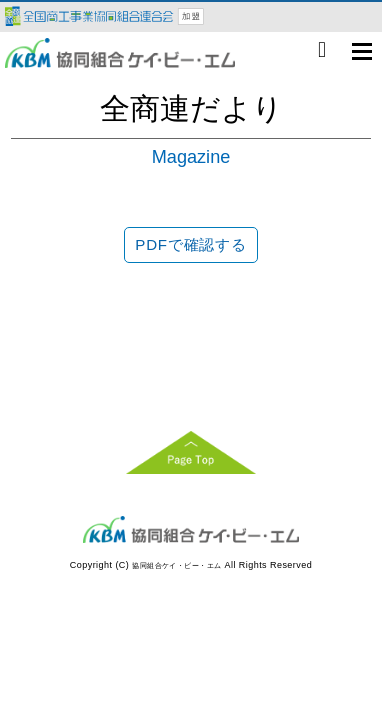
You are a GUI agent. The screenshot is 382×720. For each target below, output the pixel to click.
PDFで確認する (190, 244)
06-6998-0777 (322, 50)
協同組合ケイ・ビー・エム (176, 565)
